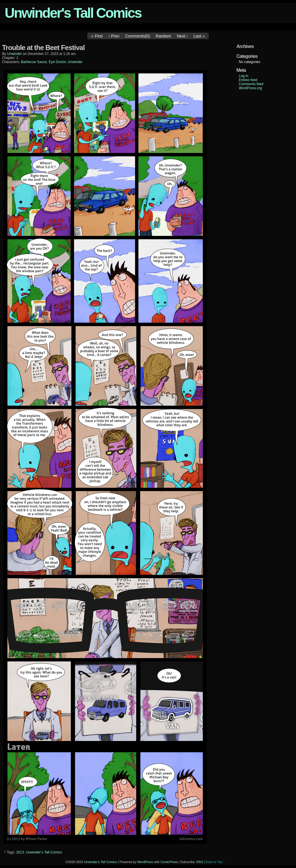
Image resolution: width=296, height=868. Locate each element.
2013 (20, 852)
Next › (182, 36)
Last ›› (199, 36)
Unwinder (75, 62)
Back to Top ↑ (215, 862)
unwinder (14, 54)
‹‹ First (97, 36)
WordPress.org (250, 88)
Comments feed (251, 84)
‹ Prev (114, 36)
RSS (200, 862)
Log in (244, 76)
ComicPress (169, 862)
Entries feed (248, 80)
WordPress (145, 862)
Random (163, 36)
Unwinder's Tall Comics (73, 13)
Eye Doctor (57, 62)
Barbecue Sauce (34, 62)
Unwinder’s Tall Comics (44, 852)
